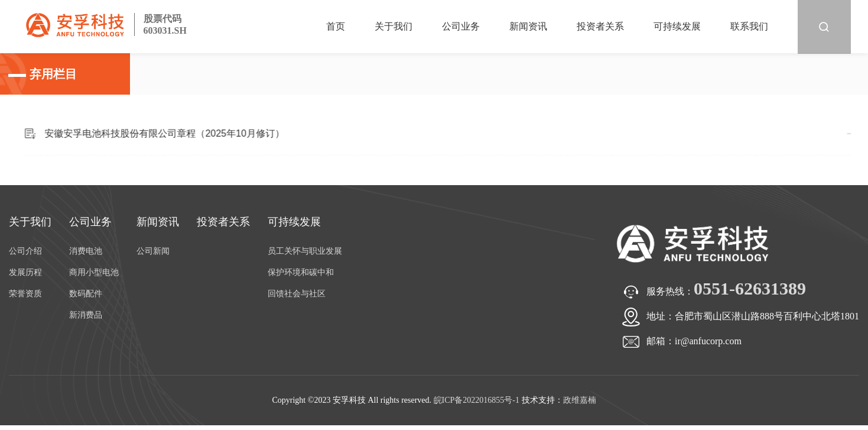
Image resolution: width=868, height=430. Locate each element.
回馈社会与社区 (297, 294)
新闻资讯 (528, 26)
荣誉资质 (25, 294)
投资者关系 (600, 26)
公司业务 (461, 26)
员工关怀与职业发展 (305, 251)
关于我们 (394, 26)
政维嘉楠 (580, 400)
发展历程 (25, 272)
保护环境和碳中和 (301, 272)
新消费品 (86, 315)
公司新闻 (153, 251)
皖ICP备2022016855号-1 (477, 400)
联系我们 (749, 26)
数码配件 (86, 294)
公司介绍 (25, 251)
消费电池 (86, 251)
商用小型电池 (94, 272)
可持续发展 (677, 26)
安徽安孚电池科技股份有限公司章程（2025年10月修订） (201, 133)
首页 (336, 26)
